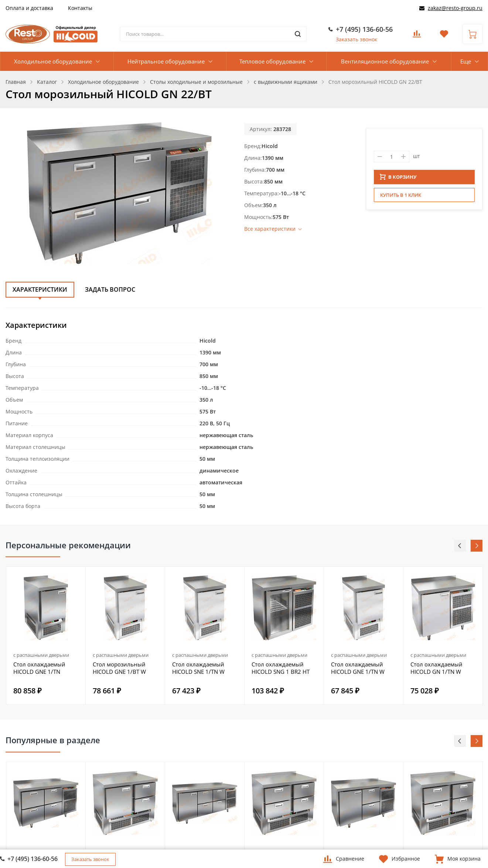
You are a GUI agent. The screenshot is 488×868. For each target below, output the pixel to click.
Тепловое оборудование (272, 61)
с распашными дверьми (41, 655)
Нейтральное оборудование (166, 61)
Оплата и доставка (29, 8)
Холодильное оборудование (53, 61)
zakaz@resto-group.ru (455, 8)
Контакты (80, 8)
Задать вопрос (110, 289)
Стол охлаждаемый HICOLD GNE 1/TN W (358, 668)
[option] (46, 636)
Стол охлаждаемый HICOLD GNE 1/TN (39, 668)
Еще (466, 61)
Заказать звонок (356, 39)
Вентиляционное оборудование (385, 61)
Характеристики (40, 289)
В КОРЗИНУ (398, 179)
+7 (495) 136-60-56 (364, 29)
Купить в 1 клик (401, 197)
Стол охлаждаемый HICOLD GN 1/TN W (436, 668)
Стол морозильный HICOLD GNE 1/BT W (119, 668)
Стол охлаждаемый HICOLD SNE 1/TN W (198, 668)
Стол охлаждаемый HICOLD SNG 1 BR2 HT (281, 668)
